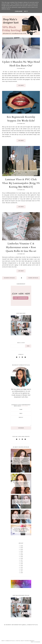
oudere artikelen (33, 278)
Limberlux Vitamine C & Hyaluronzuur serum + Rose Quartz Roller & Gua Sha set (21, 247)
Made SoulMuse (36, 642)
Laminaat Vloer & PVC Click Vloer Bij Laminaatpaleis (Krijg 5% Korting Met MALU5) (21, 183)
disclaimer (25, 406)
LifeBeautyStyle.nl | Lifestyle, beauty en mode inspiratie (20, 641)
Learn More (19, 11)
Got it (26, 11)
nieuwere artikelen (9, 278)
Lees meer (21, 85)
